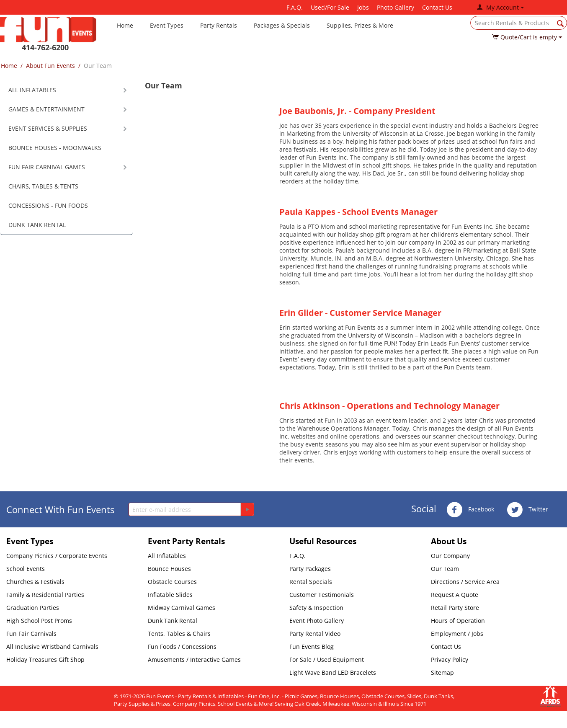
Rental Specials (311, 582)
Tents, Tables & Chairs (179, 634)
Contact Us (437, 7)
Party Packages (310, 569)
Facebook (470, 510)
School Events (26, 569)
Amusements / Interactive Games (194, 660)
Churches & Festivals (35, 582)
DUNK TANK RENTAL (37, 225)
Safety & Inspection (316, 608)
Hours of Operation (458, 621)
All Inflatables (167, 556)
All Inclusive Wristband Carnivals (52, 647)
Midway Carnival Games (182, 608)
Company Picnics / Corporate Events (57, 556)
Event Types (167, 25)
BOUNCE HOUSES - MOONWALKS (55, 148)
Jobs (363, 7)
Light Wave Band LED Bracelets (333, 672)
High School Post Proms (39, 621)
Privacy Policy (450, 660)
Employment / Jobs (457, 634)
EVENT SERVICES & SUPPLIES (48, 128)
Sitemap (442, 672)
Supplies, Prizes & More (360, 25)
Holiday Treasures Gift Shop (45, 660)
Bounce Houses (169, 569)
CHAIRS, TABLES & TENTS (43, 186)
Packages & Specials (282, 25)
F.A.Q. (295, 7)
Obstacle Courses (172, 582)
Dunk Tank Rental (173, 621)
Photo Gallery (396, 7)
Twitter (527, 510)
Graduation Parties (33, 608)
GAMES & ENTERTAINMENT (46, 109)
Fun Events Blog (312, 647)
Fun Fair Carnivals (31, 634)
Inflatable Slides (170, 595)
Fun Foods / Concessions (182, 647)
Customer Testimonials (322, 595)
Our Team (445, 569)
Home (125, 25)
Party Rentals (219, 25)
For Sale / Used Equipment (327, 660)
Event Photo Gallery (317, 621)
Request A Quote (455, 595)
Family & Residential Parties (45, 595)
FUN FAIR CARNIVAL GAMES (47, 167)
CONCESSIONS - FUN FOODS (48, 205)
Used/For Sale (330, 7)
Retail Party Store (455, 608)
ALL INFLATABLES (32, 90)
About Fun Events (50, 66)
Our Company (450, 556)
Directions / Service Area (465, 582)
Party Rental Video (315, 634)
